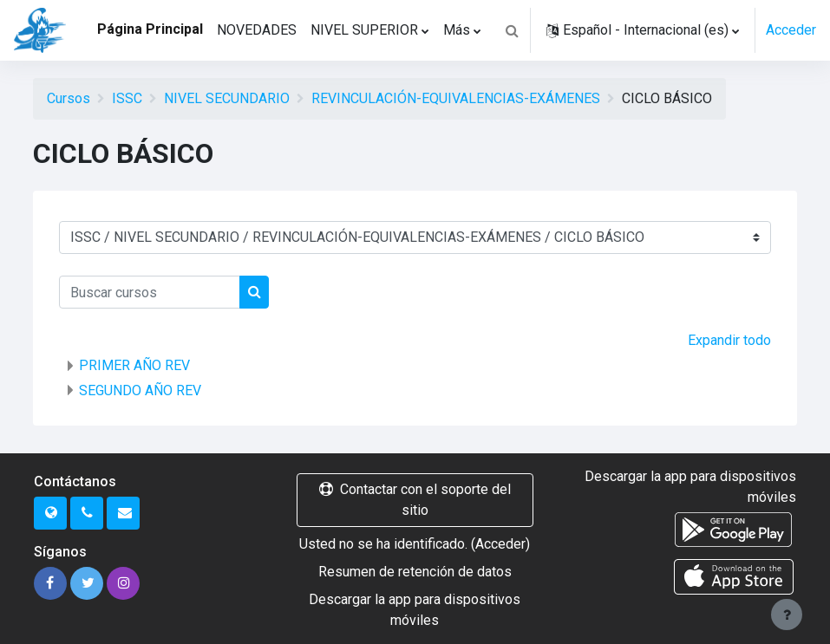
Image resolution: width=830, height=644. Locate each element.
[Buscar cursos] (150, 292)
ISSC (127, 98)
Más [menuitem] (457, 30)
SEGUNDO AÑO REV (140, 390)
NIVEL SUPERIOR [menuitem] (364, 30)
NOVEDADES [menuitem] (257, 30)
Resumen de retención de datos (415, 572)
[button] (512, 30)
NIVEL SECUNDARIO (227, 98)
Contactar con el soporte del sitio (415, 500)
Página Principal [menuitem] (150, 29)
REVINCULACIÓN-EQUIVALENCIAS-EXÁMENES (456, 98)
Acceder (791, 30)
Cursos (69, 98)
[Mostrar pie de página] (787, 615)
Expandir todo (729, 340)
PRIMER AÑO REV (134, 365)
